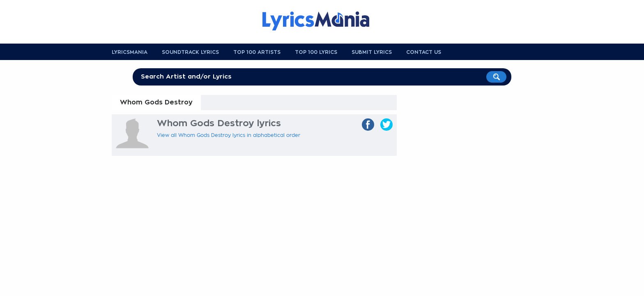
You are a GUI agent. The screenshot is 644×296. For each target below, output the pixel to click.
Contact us (424, 52)
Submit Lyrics (372, 52)
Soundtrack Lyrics (190, 52)
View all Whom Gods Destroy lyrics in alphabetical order (229, 135)
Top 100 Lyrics (316, 52)
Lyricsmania (130, 52)
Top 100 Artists (257, 52)
